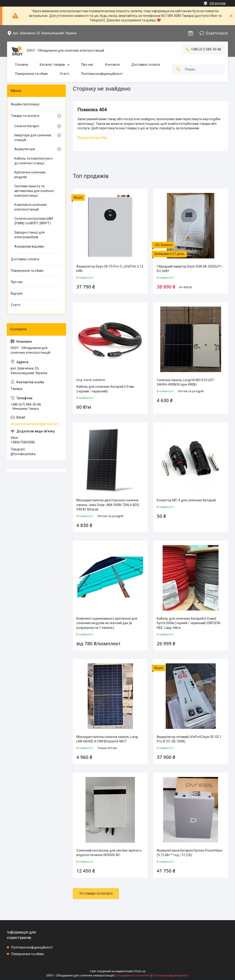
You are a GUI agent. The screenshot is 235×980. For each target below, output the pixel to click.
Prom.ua (140, 971)
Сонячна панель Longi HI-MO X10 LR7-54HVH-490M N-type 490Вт (186, 382)
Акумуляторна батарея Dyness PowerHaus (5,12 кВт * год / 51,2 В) (190, 853)
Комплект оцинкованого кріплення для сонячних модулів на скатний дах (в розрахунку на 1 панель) (107, 623)
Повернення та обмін (32, 74)
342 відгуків (217, 3)
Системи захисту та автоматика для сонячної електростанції (34, 191)
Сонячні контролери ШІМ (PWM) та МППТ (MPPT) (34, 221)
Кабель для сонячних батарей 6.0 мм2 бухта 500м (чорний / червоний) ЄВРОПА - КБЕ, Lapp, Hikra (189, 623)
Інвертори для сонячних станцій (33, 138)
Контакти (112, 65)
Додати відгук (217, 33)
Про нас (87, 65)
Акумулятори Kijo (93, 138)
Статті (65, 74)
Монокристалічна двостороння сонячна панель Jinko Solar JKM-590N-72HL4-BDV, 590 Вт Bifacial (108, 505)
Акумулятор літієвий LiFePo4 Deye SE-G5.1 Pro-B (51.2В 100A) (189, 739)
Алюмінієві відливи (29, 246)
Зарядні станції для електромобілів (29, 235)
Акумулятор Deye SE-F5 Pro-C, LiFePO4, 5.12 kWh (110, 269)
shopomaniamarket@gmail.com (35, 424)
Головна (22, 65)
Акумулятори (25, 149)
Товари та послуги (25, 116)
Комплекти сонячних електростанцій (31, 207)
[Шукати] (178, 69)
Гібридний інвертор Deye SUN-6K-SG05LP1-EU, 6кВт (190, 269)
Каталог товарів (52, 65)
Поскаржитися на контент (133, 976)
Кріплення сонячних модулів (30, 175)
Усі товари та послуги (96, 893)
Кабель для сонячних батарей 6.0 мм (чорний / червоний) (105, 389)
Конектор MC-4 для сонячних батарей (186, 500)
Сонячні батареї (27, 126)
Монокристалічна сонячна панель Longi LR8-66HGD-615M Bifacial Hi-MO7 (107, 739)
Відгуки (17, 293)
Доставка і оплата (146, 65)
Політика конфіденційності (102, 74)
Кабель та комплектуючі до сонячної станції (33, 161)
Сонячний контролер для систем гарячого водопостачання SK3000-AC (109, 853)
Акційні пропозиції (25, 104)
